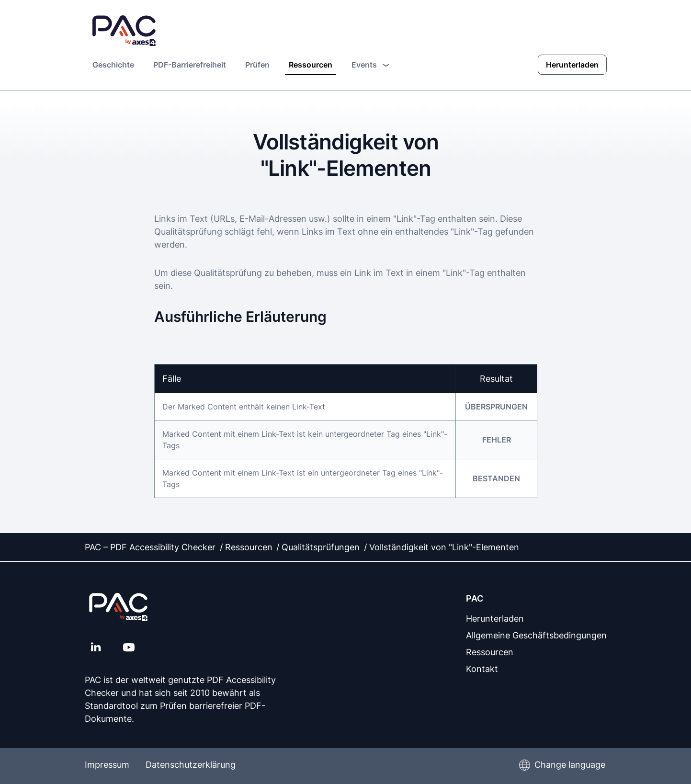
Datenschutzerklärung (191, 764)
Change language (570, 764)
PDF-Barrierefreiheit (190, 65)
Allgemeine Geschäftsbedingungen (536, 635)
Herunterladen (572, 65)
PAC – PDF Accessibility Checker (150, 547)
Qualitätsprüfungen (321, 547)
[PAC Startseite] (124, 31)
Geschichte (113, 65)
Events (370, 64)
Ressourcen (311, 65)
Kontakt (482, 668)
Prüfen (257, 65)
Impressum (107, 764)
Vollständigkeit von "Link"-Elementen (444, 547)
